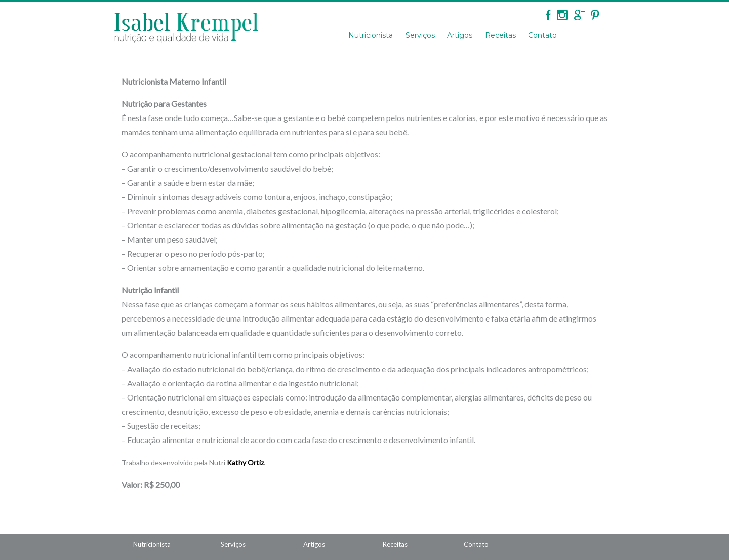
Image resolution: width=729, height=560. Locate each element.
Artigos (460, 35)
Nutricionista (371, 35)
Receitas (500, 35)
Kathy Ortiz (245, 463)
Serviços (420, 35)
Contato (542, 35)
